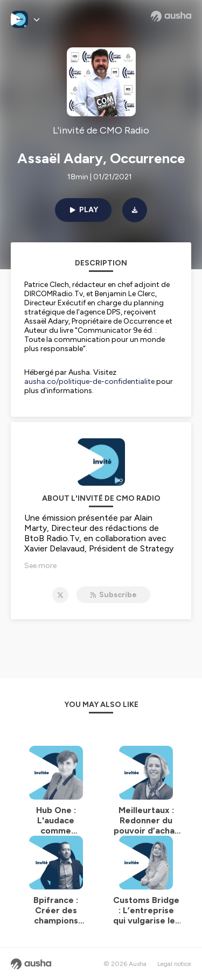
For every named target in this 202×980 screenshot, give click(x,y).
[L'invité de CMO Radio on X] (60, 595)
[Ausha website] (171, 16)
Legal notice (174, 964)
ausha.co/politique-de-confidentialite (89, 381)
